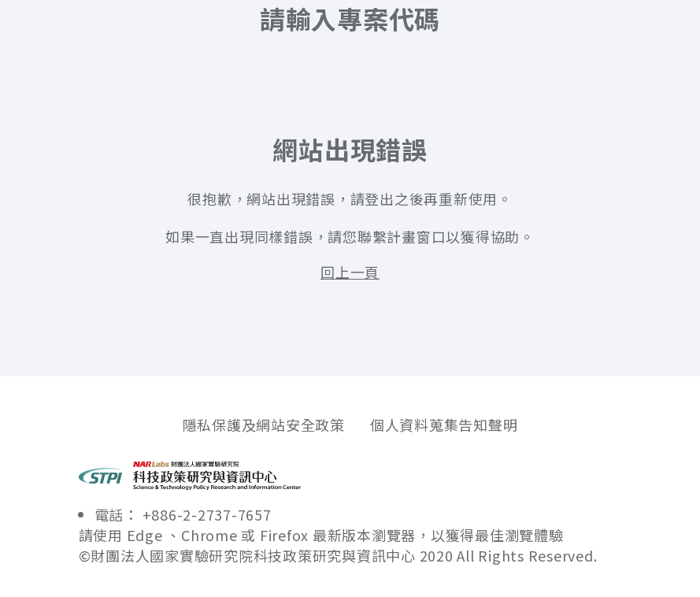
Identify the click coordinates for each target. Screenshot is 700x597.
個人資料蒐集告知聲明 (444, 425)
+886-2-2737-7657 (207, 514)
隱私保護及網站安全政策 (264, 425)
